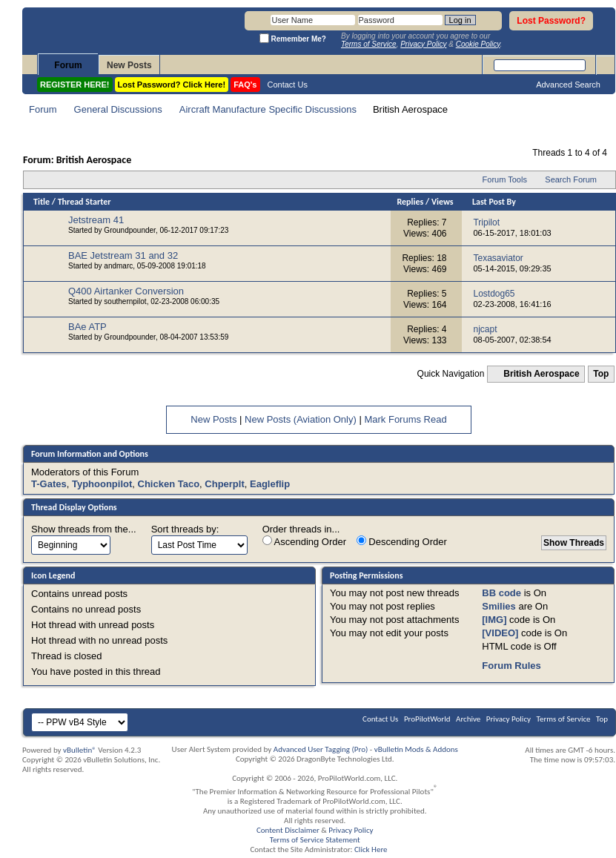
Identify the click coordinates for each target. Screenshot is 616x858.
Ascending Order (304, 541)
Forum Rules (511, 666)
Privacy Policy (509, 719)
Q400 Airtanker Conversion (126, 291)
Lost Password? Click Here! (172, 85)
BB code (501, 593)
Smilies (499, 606)
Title (42, 202)
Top (601, 374)
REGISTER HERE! (75, 85)
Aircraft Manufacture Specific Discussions (268, 109)
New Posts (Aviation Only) (301, 419)
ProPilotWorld (427, 719)
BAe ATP (87, 327)
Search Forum (571, 179)
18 (441, 258)
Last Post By (494, 202)
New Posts (129, 65)
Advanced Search (568, 85)
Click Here (371, 849)
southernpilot (125, 301)
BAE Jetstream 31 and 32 (123, 255)
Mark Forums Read (405, 419)
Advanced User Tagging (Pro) (321, 749)
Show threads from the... (84, 529)
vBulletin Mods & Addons (416, 749)
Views (443, 202)
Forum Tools (505, 179)
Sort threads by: (185, 529)
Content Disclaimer (288, 830)
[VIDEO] (500, 633)
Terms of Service (564, 719)
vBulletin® (80, 750)
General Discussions (118, 109)
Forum (68, 65)
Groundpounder (130, 230)
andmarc (118, 266)
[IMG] (494, 620)
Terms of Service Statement (315, 840)
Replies (411, 202)
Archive (468, 719)
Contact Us (288, 85)
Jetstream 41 (96, 220)
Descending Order (402, 541)
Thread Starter (85, 202)
